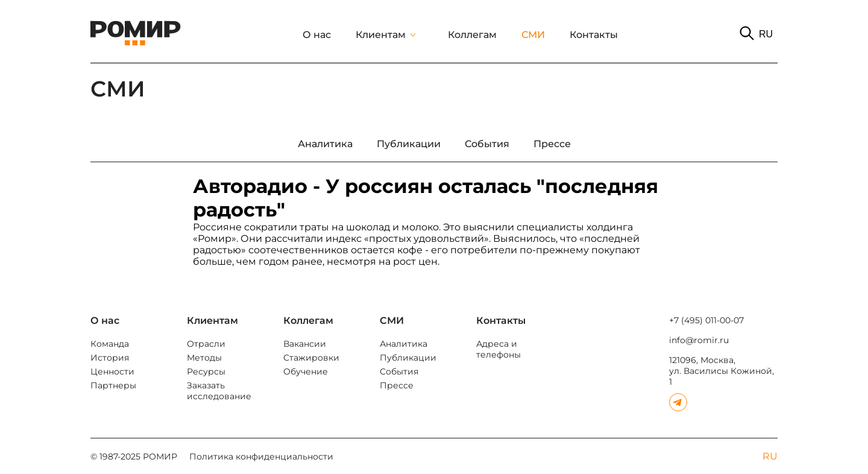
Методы (204, 358)
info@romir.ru (699, 340)
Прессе (397, 385)
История (110, 358)
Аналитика (404, 344)
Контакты (594, 35)
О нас (317, 35)
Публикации (408, 358)
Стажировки (311, 358)
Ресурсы (206, 371)
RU (766, 34)
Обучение (306, 371)
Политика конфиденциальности (261, 457)
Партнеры (113, 385)
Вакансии (305, 344)
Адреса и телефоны (498, 349)
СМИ (533, 35)
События (399, 371)
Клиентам (381, 35)
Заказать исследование (219, 391)
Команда (110, 344)
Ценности (112, 371)
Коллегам (472, 35)
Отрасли (206, 344)
